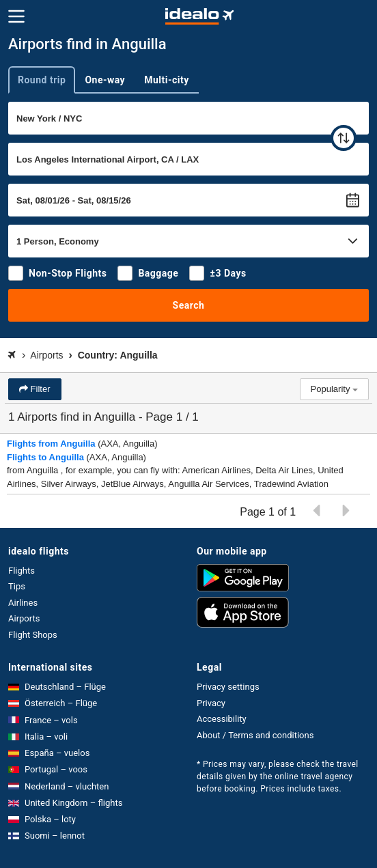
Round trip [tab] (42, 80)
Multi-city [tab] (167, 80)
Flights (22, 571)
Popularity (334, 389)
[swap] (344, 138)
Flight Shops (33, 635)
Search (189, 305)
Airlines (23, 603)
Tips (17, 586)
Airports (24, 618)
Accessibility (222, 719)
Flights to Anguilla (45, 457)
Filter (39, 389)
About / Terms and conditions (255, 735)
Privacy (211, 703)
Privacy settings (228, 687)
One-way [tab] (105, 80)
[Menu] (16, 16)
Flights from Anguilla (51, 444)
